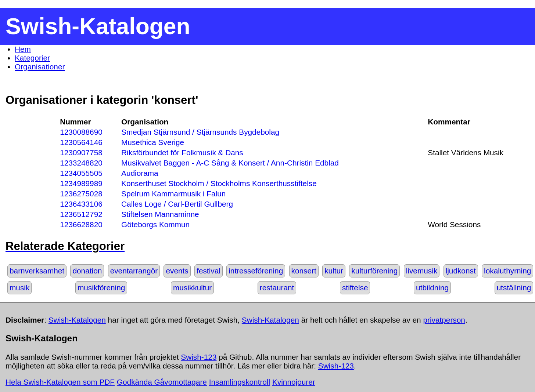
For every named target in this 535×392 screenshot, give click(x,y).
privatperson (444, 320)
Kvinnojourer (294, 382)
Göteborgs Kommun (155, 224)
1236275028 (81, 194)
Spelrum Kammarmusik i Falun (173, 194)
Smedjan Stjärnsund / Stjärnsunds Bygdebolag (200, 132)
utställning (514, 288)
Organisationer (40, 67)
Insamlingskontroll (240, 382)
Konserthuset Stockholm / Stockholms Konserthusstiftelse (219, 183)
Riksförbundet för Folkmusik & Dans (182, 153)
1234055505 (81, 173)
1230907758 (81, 153)
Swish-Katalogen (77, 320)
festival (209, 271)
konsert (304, 271)
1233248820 (81, 163)
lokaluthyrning (507, 271)
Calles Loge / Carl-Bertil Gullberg (177, 204)
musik (19, 288)
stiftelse (355, 288)
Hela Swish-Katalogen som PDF (60, 382)
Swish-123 (199, 357)
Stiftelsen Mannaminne (160, 214)
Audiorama (140, 173)
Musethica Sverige (153, 142)
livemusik (422, 271)
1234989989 (81, 183)
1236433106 (81, 204)
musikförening (101, 288)
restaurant (277, 288)
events (177, 271)
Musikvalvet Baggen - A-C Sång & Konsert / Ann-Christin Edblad (230, 163)
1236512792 (81, 214)
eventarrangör (134, 271)
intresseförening (256, 271)
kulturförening (374, 271)
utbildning (432, 288)
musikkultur (192, 288)
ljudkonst (461, 271)
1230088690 (81, 132)
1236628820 (81, 224)
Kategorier (32, 58)
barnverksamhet (37, 271)
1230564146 (81, 142)
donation (87, 271)
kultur (334, 271)
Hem (23, 49)
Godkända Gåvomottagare (162, 382)
